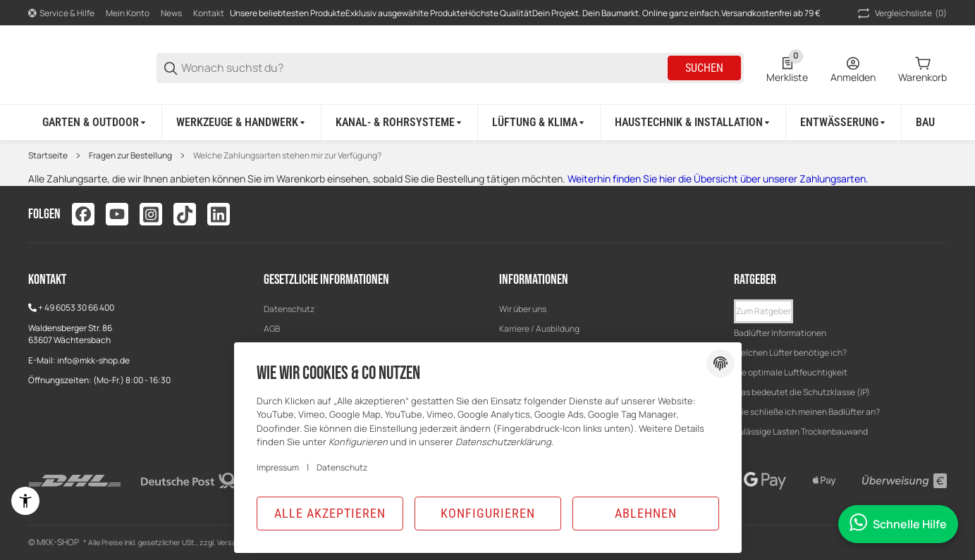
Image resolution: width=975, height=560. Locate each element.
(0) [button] (901, 13)
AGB (272, 329)
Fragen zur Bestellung (130, 156)
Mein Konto (128, 13)
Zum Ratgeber (764, 311)
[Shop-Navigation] (61, 13)
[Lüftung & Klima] (539, 123)
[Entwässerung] (844, 123)
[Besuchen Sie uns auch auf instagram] (151, 214)
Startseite (48, 156)
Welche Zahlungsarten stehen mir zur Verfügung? (287, 156)
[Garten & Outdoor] (95, 123)
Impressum (278, 467)
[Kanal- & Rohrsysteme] (400, 123)
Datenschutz (289, 309)
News (171, 13)
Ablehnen (646, 513)
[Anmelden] (853, 68)
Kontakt (209, 13)
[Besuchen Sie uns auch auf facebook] (83, 214)
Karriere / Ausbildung (539, 329)
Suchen (704, 68)
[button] (764, 311)
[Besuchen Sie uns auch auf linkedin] (219, 214)
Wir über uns (523, 309)
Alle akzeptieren (330, 513)
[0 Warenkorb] (922, 68)
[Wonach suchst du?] (423, 68)
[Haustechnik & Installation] (693, 123)
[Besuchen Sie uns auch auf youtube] (117, 214)
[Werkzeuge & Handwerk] (242, 123)
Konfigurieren (488, 513)
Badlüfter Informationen (780, 333)
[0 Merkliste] (787, 68)
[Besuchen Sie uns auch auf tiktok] (185, 214)
